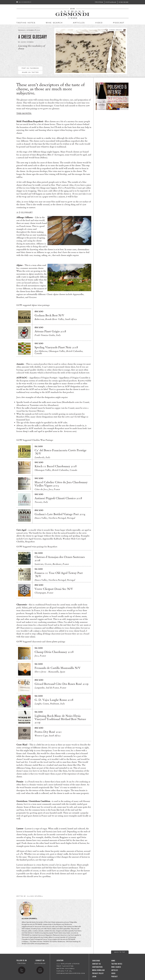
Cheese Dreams (115, 30)
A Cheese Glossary (33, 37)
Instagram (111, 2)
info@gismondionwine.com (71, 973)
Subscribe (124, 2)
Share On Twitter (30, 72)
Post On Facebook (30, 68)
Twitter (99, 2)
